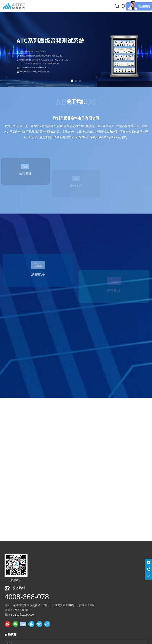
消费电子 (38, 294)
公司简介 (25, 189)
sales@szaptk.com (25, 615)
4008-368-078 (27, 597)
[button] (72, 81)
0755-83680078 (23, 610)
